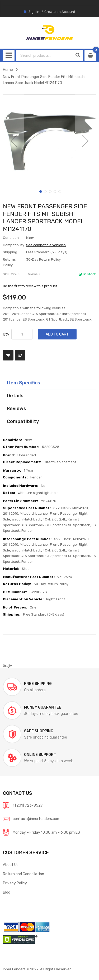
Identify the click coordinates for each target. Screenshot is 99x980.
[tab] (49, 383)
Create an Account (60, 12)
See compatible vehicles (46, 245)
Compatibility (23, 421)
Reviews (16, 408)
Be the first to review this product (30, 286)
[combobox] (44, 55)
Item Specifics (23, 383)
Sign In (34, 12)
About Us (11, 865)
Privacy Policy (15, 883)
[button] (13, 141)
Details (15, 396)
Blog (7, 892)
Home (8, 70)
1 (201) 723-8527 (28, 805)
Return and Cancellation (23, 874)
